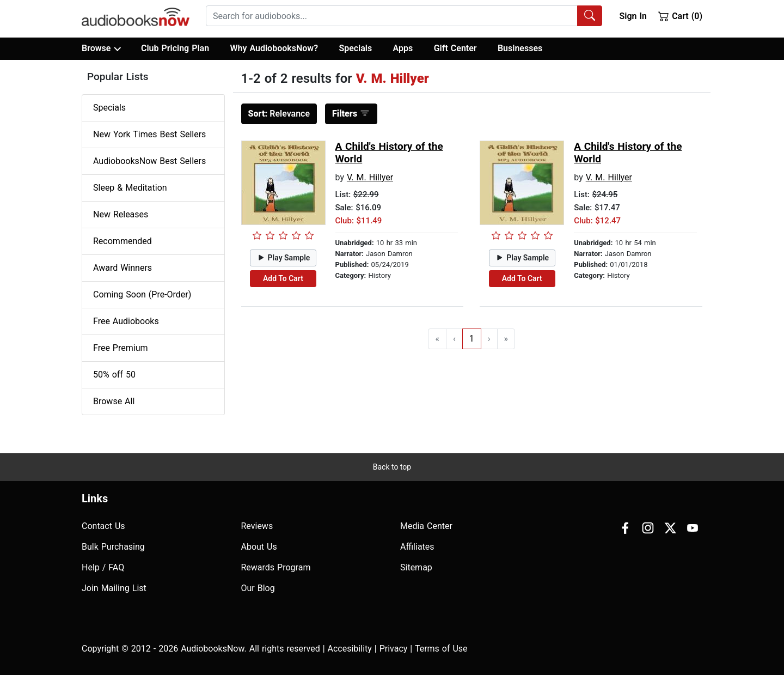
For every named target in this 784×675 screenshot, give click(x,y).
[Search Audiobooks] (590, 16)
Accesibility (350, 649)
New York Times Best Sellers (149, 134)
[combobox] (404, 16)
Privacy (394, 649)
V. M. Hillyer (370, 177)
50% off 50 (114, 375)
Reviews (257, 526)
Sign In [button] (633, 16)
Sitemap (416, 567)
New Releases (121, 214)
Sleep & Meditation (130, 188)
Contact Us (103, 526)
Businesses (520, 48)
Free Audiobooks (126, 321)
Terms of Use (441, 649)
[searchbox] (392, 16)
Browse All (114, 401)
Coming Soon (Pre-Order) (142, 294)
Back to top (392, 467)
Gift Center (455, 48)
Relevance (279, 114)
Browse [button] (101, 48)
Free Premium (120, 348)
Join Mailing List (114, 588)
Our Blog (258, 588)
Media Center (426, 526)
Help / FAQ (103, 567)
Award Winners (122, 268)
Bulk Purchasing (113, 547)
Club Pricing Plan (175, 48)
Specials (355, 48)
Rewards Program (276, 567)
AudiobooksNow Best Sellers (149, 161)
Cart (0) (680, 16)
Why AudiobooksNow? (274, 48)
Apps (403, 48)
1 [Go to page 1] (472, 339)
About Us (259, 547)
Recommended (122, 241)
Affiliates (417, 547)
